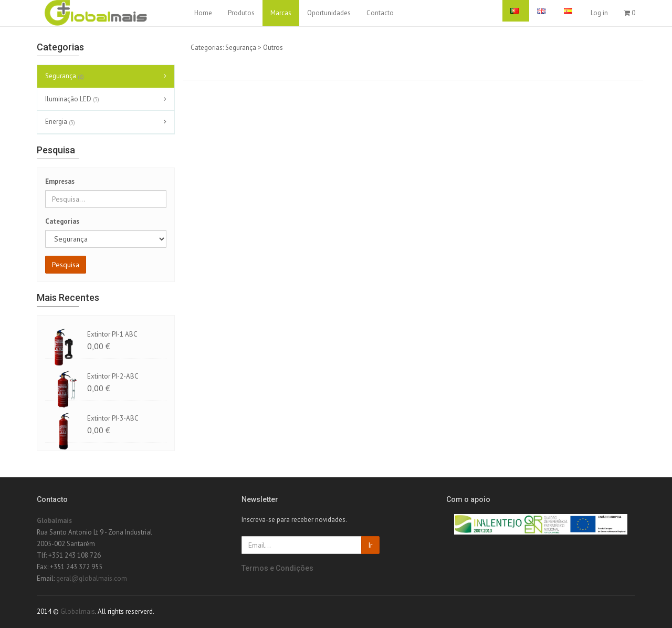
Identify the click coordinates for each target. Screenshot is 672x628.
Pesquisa (66, 265)
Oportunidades (329, 13)
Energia (61, 122)
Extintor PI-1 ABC (112, 334)
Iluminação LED (73, 99)
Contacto (380, 13)
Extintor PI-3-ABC (113, 418)
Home (203, 13)
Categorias (62, 221)
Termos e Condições (277, 568)
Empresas (60, 181)
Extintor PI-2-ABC (113, 376)
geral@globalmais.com (92, 578)
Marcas (281, 13)
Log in (599, 13)
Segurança (66, 77)
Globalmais (54, 521)
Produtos (241, 13)
